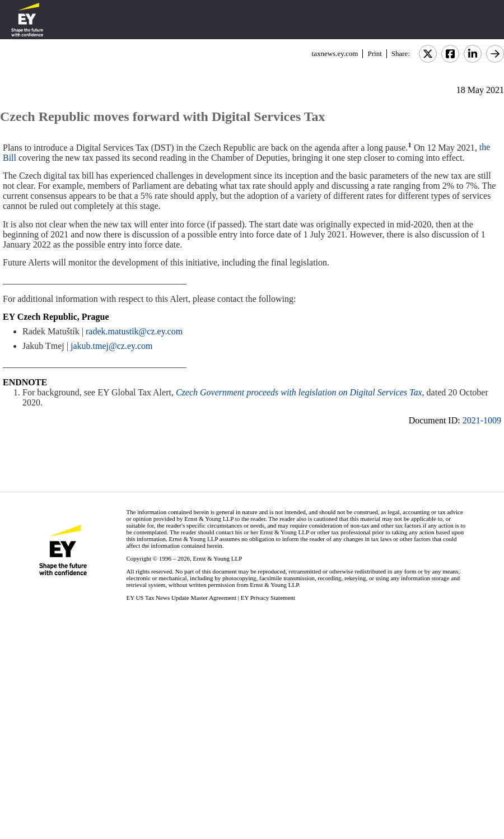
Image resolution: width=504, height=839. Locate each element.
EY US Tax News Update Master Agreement (181, 598)
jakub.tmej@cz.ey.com (112, 346)
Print (374, 53)
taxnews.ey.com (335, 53)
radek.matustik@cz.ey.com (134, 331)
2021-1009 (482, 420)
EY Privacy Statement (268, 598)
